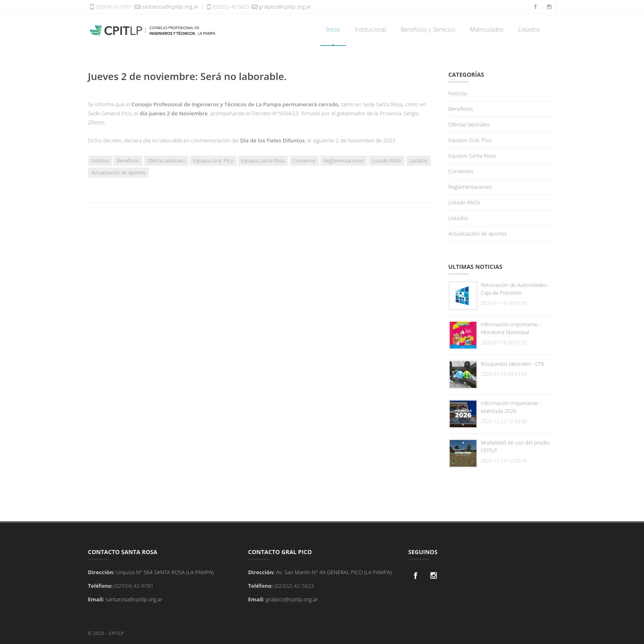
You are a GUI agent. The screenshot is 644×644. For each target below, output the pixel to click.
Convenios (304, 161)
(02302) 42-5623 (227, 7)
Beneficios (128, 161)
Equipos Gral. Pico (213, 161)
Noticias (100, 161)
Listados (529, 29)
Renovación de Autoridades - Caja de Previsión (515, 289)
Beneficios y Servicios (428, 29)
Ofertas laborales (166, 161)
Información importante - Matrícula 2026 (511, 407)
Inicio (333, 29)
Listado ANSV (387, 161)
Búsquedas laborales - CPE (513, 364)
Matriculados (487, 29)
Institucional (370, 29)
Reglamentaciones (344, 161)
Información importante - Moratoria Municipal (511, 328)
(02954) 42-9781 (110, 7)
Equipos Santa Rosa (263, 161)
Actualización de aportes (118, 173)
